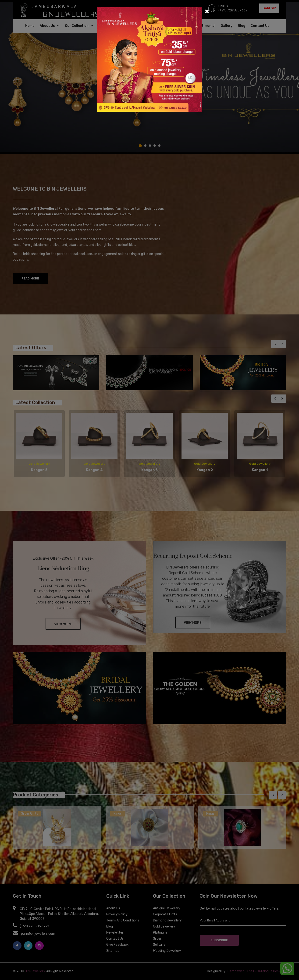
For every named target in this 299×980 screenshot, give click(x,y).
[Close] (207, 11)
